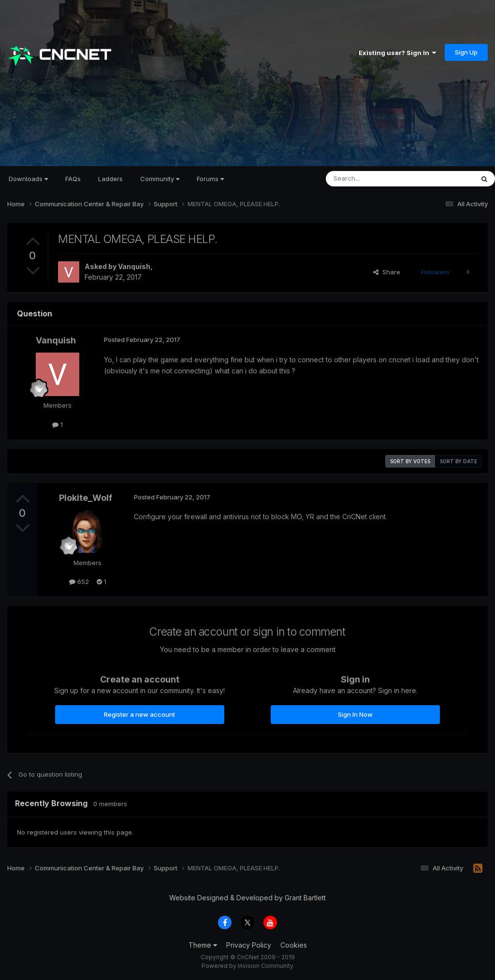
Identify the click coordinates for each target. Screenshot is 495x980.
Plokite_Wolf (86, 498)
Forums (210, 179)
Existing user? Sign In (397, 53)
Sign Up (466, 52)
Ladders (110, 179)
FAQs (73, 179)
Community (160, 179)
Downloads (28, 179)
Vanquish (134, 266)
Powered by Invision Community (247, 966)
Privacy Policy (249, 945)
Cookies (294, 945)
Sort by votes (410, 461)
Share (387, 272)
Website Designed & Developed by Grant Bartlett (247, 898)
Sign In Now (355, 714)
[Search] (375, 179)
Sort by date (459, 461)
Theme (203, 945)
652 (79, 582)
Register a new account (139, 714)
